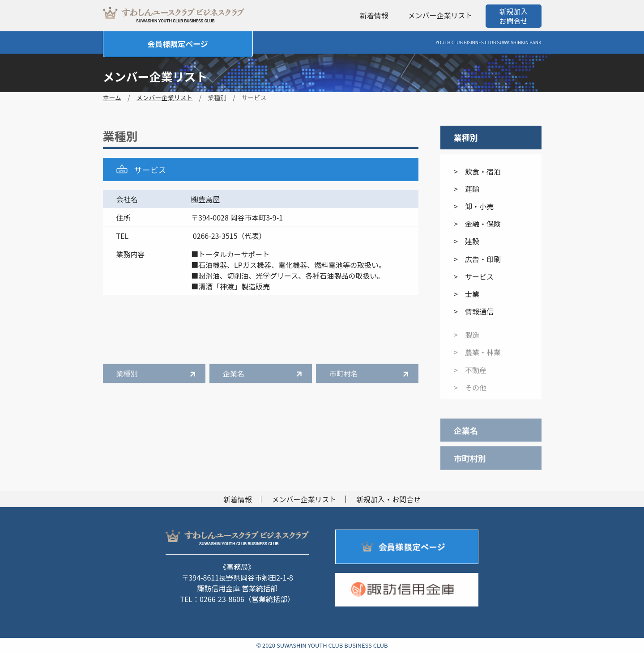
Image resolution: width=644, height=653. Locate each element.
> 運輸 (467, 189)
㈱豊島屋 (205, 199)
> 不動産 (470, 374)
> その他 (470, 392)
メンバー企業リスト (440, 15)
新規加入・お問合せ (388, 499)
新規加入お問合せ (513, 16)
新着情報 (374, 15)
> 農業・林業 (477, 357)
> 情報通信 (474, 311)
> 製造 (467, 339)
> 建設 (467, 242)
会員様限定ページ (178, 44)
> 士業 (467, 294)
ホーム (112, 98)
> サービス (474, 276)
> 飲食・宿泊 (477, 171)
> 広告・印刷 (477, 259)
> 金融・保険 (477, 224)
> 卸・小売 (474, 206)
